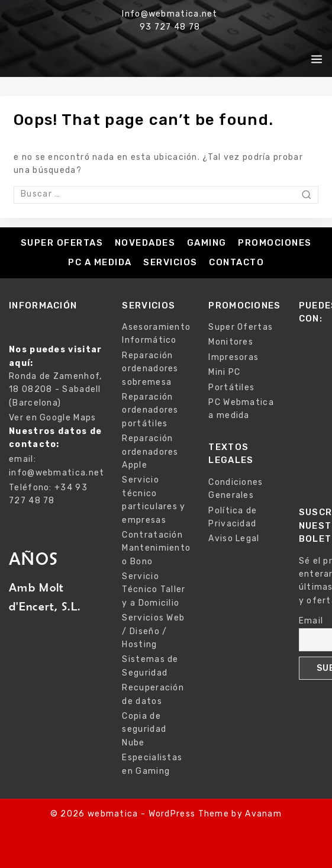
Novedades (145, 243)
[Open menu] (317, 59)
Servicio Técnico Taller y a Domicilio (154, 590)
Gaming (207, 243)
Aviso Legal (234, 539)
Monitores (231, 342)
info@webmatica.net (57, 473)
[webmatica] (62, 60)
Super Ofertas (62, 243)
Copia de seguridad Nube (144, 729)
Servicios (170, 262)
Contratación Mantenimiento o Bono (156, 548)
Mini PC (224, 372)
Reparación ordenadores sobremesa (150, 369)
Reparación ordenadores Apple (150, 452)
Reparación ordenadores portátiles (150, 410)
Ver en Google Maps (52, 418)
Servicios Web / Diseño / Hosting (153, 631)
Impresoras (233, 357)
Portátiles (231, 388)
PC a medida (100, 262)
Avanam (263, 814)
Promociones (275, 243)
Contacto (236, 262)
